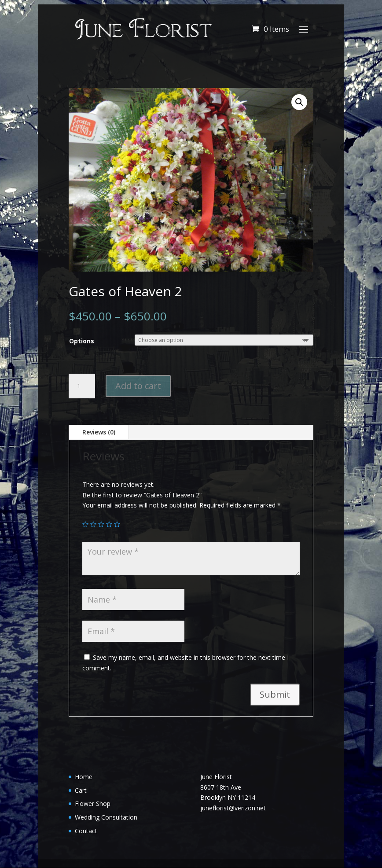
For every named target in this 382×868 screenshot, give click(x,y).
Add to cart (138, 386)
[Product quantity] (82, 386)
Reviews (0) (99, 432)
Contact (86, 831)
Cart (81, 790)
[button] (299, 102)
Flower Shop (93, 804)
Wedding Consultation (106, 817)
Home (84, 777)
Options (82, 341)
